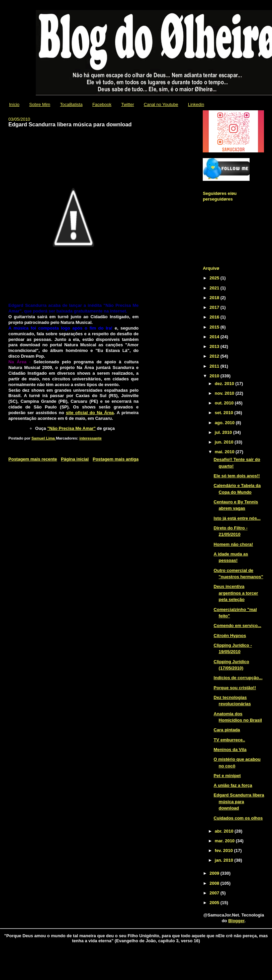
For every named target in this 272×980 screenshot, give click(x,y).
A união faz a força (233, 785)
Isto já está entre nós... (237, 518)
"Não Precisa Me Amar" (71, 428)
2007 (215, 893)
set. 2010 (225, 413)
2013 (215, 346)
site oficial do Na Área (90, 413)
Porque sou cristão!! (235, 688)
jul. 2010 (224, 432)
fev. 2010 (224, 850)
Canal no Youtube (161, 104)
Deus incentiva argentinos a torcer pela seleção (236, 593)
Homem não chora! (234, 544)
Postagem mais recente (33, 459)
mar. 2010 (225, 841)
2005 (215, 903)
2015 (215, 327)
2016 (215, 317)
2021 (215, 288)
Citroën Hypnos (230, 636)
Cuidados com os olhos (238, 818)
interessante (90, 438)
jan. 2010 (225, 860)
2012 (215, 356)
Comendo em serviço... (238, 626)
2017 (215, 307)
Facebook (102, 104)
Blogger (236, 921)
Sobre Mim (40, 104)
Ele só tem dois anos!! (237, 476)
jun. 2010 (225, 442)
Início (14, 104)
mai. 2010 (225, 452)
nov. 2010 (225, 393)
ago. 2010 (225, 423)
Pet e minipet (227, 776)
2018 (215, 298)
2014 (215, 337)
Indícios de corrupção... (238, 678)
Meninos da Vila (230, 750)
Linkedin (196, 104)
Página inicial (75, 459)
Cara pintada (227, 730)
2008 (215, 883)
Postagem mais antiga (116, 459)
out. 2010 (225, 403)
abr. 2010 (225, 831)
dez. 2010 (225, 384)
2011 (215, 366)
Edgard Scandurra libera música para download (239, 802)
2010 (215, 376)
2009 (215, 873)
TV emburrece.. (230, 740)
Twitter (127, 104)
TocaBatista (71, 104)
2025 (215, 278)
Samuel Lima (44, 438)
